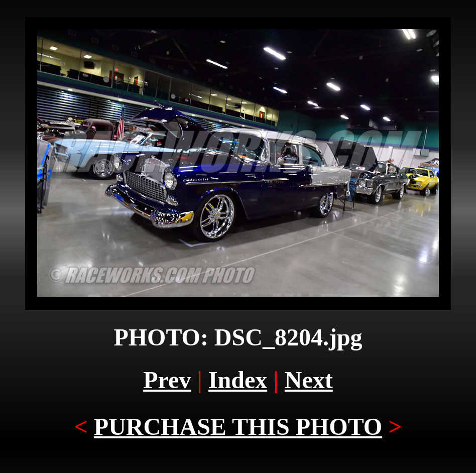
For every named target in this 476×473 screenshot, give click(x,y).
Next (309, 380)
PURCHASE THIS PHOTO (238, 427)
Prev (167, 380)
